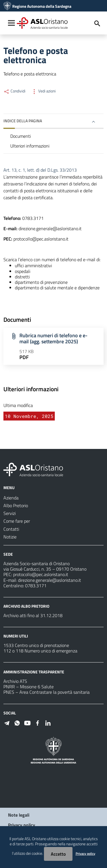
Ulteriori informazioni (30, 146)
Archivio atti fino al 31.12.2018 (33, 615)
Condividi (14, 91)
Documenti (21, 136)
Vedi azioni (43, 91)
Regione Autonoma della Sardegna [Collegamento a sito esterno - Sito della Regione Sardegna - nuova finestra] (42, 6)
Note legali (19, 815)
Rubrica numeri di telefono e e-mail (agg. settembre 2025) (53, 338)
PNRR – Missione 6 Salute (29, 687)
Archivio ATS (15, 681)
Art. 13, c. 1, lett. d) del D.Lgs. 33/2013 (40, 170)
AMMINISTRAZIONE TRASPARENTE (34, 672)
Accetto (58, 854)
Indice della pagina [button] (23, 121)
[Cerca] (97, 24)
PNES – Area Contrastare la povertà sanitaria (47, 692)
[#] (7, 722)
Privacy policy (22, 825)
